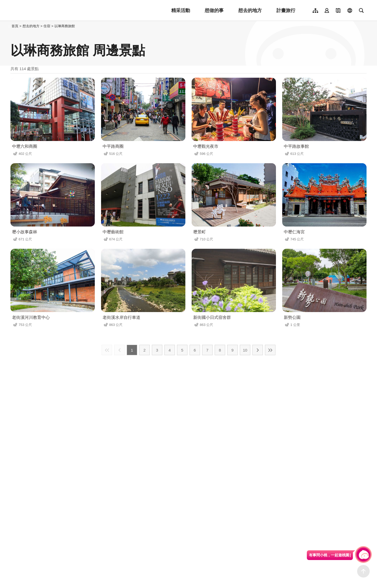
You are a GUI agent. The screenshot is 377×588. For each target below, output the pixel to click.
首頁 (15, 26)
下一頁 (258, 350)
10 (245, 350)
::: (9, 26)
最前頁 (107, 350)
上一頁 (119, 350)
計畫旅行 (286, 10)
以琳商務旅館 (65, 26)
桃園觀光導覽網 (45, 10)
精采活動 (181, 10)
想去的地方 (250, 10)
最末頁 (270, 350)
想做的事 (214, 10)
